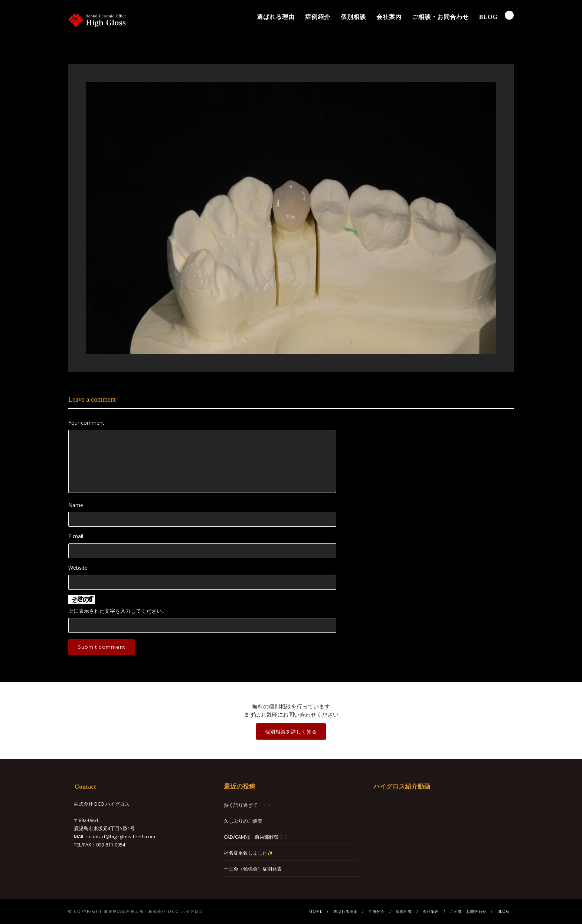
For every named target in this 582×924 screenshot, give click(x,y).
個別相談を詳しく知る (291, 731)
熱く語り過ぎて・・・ (248, 805)
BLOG (488, 17)
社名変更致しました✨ (249, 853)
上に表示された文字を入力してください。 (118, 611)
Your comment (86, 423)
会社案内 (389, 17)
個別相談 (353, 17)
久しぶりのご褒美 (243, 821)
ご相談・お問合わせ (440, 17)
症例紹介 (318, 17)
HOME (316, 911)
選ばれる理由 (276, 17)
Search (509, 15)
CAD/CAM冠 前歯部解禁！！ (256, 837)
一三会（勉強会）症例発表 (253, 869)
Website (78, 568)
